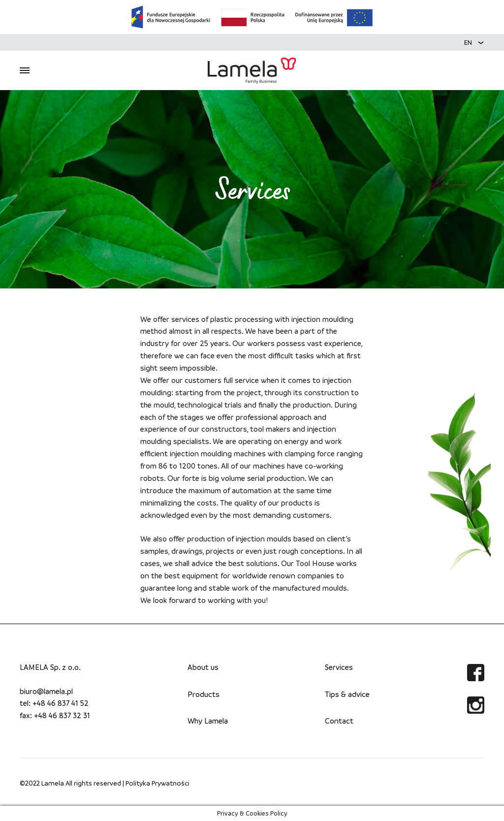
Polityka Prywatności (157, 783)
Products (204, 694)
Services (339, 667)
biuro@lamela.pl (46, 691)
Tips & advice (347, 694)
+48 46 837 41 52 (61, 703)
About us (203, 667)
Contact (339, 721)
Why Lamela (208, 721)
